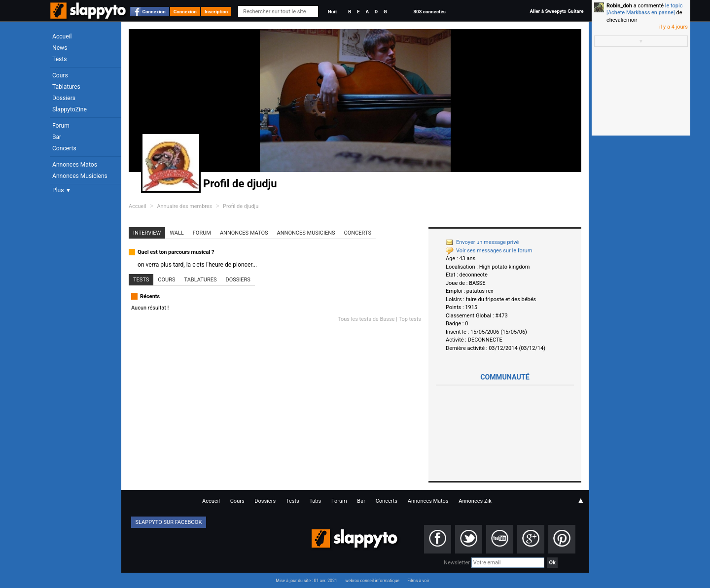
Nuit (332, 12)
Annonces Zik (475, 501)
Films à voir (418, 581)
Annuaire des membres (184, 206)
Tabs (315, 501)
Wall (177, 233)
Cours (60, 75)
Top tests (410, 319)
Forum (61, 126)
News (60, 48)
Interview (147, 233)
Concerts (64, 148)
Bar (57, 137)
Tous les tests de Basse (366, 319)
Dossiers (64, 98)
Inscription (216, 12)
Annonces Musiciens (80, 176)
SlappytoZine (70, 109)
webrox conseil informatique (372, 581)
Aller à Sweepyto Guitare (556, 11)
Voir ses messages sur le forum (489, 251)
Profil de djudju (241, 206)
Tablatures (66, 87)
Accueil (62, 36)
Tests (59, 59)
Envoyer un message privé (482, 242)
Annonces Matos (75, 165)
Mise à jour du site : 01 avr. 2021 (306, 581)
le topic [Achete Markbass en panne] (644, 9)
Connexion (154, 12)
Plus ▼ (62, 190)
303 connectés (429, 12)
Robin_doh (619, 6)
